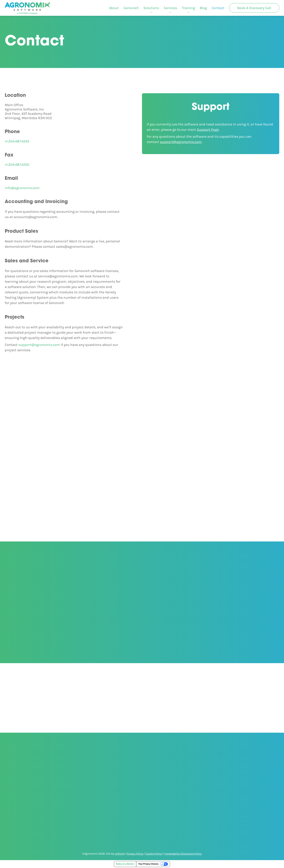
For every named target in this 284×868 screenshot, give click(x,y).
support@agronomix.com (39, 345)
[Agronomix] (27, 8)
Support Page (208, 130)
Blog (203, 8)
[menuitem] (114, 8)
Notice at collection (125, 864)
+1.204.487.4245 (17, 141)
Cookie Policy (154, 854)
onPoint (120, 854)
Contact (218, 8)
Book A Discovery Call (254, 8)
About (114, 8)
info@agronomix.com (22, 188)
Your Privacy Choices (148, 864)
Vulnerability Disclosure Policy (183, 854)
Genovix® (131, 8)
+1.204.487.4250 (17, 165)
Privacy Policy (135, 854)
